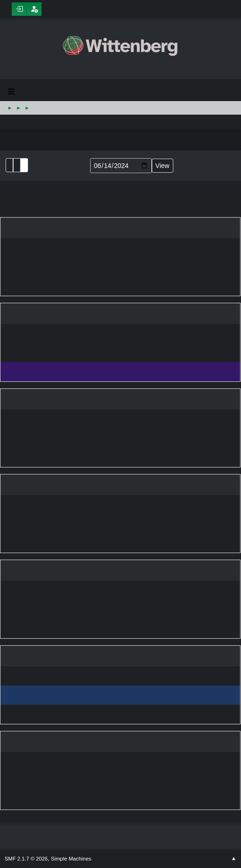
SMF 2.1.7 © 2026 (26, 859)
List (9, 165)
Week (24, 165)
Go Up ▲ (234, 859)
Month (17, 165)
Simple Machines (71, 859)
